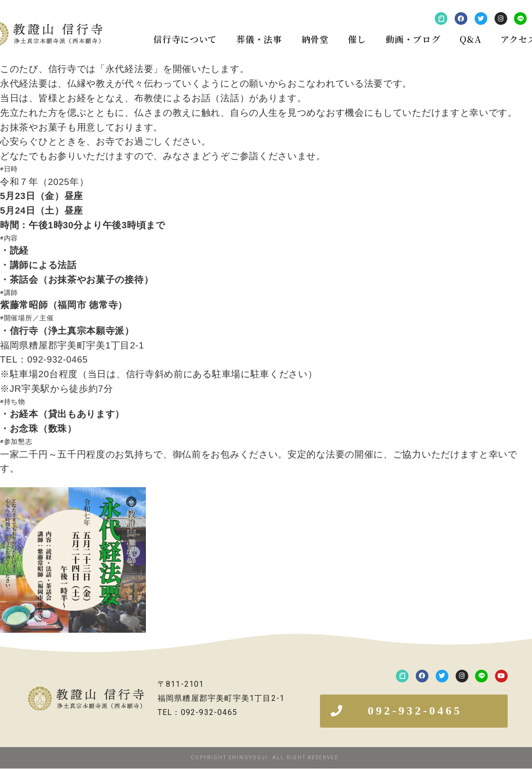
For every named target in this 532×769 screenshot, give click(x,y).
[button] (414, 711)
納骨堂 (315, 39)
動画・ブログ (413, 39)
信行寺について (185, 39)
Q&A (470, 39)
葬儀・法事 (259, 39)
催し (357, 39)
